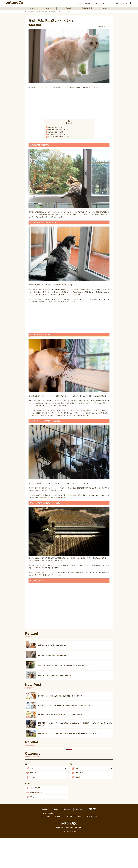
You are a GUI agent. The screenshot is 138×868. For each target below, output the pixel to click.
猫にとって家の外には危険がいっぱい (58, 137)
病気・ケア (34, 773)
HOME (80, 3)
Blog (103, 3)
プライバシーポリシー (71, 828)
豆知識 (45, 11)
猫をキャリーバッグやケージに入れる (58, 134)
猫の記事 (49, 8)
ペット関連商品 (66, 8)
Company (68, 809)
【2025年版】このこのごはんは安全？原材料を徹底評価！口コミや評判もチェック (62, 696)
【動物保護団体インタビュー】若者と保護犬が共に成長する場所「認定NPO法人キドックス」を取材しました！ (70, 733)
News (96, 3)
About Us (88, 3)
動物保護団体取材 (87, 8)
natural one (45, 816)
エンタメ (105, 8)
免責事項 (80, 828)
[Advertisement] (69, 103)
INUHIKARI (58, 816)
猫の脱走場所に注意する (54, 127)
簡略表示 (69, 123)
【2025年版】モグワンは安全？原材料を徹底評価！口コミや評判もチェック (60, 715)
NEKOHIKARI (92, 816)
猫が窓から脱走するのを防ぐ (55, 132)
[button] (46, 768)
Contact (79, 809)
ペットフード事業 (113, 3)
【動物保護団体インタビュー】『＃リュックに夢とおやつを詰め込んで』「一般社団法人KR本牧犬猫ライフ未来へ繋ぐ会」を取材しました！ (75, 724)
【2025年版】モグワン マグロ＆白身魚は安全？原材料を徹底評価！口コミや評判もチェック (64, 705)
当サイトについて (60, 828)
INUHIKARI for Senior (74, 816)
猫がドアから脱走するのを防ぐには (57, 130)
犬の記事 (33, 8)
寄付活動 (125, 3)
